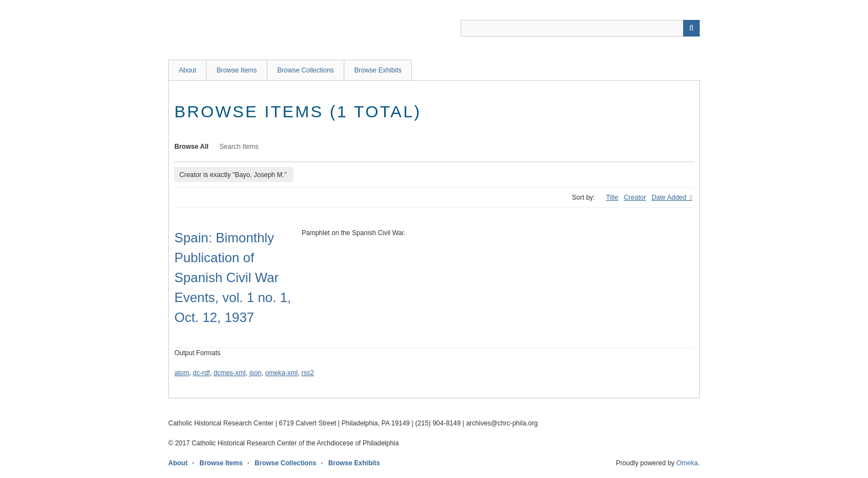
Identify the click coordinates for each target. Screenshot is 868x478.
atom (182, 373)
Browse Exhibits (378, 70)
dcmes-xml (230, 373)
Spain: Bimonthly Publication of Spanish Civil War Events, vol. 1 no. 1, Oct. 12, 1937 (233, 277)
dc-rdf (201, 373)
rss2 (308, 373)
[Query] (580, 28)
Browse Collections (306, 70)
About (187, 70)
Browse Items (237, 70)
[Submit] (691, 28)
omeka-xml (281, 373)
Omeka (687, 463)
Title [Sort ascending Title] (612, 198)
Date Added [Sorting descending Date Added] (670, 198)
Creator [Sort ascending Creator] (635, 198)
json (255, 373)
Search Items (239, 147)
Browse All (192, 147)
